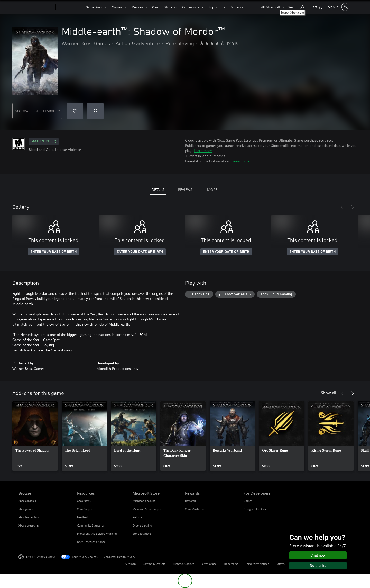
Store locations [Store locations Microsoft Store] (142, 534)
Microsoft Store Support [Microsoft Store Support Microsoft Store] (147, 509)
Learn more (203, 151)
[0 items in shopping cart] (317, 7)
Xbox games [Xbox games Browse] (26, 509)
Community (191, 7)
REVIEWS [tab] (185, 189)
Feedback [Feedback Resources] (83, 517)
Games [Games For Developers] (248, 501)
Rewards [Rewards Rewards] (190, 501)
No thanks (318, 566)
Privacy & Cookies (183, 564)
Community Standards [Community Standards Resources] (91, 525)
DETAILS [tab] (158, 189)
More (235, 7)
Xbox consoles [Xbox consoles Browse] (27, 501)
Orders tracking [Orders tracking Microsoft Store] (142, 525)
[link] (35, 436)
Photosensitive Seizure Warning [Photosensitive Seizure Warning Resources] (97, 534)
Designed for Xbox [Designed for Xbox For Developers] (255, 509)
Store (168, 7)
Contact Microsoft (154, 564)
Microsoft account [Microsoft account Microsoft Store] (144, 501)
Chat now (318, 555)
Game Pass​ (94, 7)
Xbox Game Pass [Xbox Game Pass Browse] (29, 517)
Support (215, 7)
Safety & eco (284, 564)
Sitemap (131, 564)
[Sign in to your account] (338, 7)
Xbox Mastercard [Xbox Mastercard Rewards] (196, 509)
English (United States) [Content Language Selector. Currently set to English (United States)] (40, 556)
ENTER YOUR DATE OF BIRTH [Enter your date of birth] (54, 252)
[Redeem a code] (95, 111)
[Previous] (342, 207)
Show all (329, 393)
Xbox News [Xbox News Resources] (84, 501)
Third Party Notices (257, 564)
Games (117, 7)
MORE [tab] (212, 189)
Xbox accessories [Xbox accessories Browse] (29, 525)
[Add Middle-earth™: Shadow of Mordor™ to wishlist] (75, 111)
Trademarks (231, 564)
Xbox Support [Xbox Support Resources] (85, 509)
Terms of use (209, 564)
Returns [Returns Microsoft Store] (137, 517)
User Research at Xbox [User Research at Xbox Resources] (91, 542)
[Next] (353, 207)
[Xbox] (70, 7)
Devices (137, 7)
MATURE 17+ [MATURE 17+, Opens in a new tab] (44, 141)
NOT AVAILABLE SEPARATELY (37, 111)
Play (155, 7)
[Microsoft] (36, 7)
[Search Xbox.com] (296, 7)
